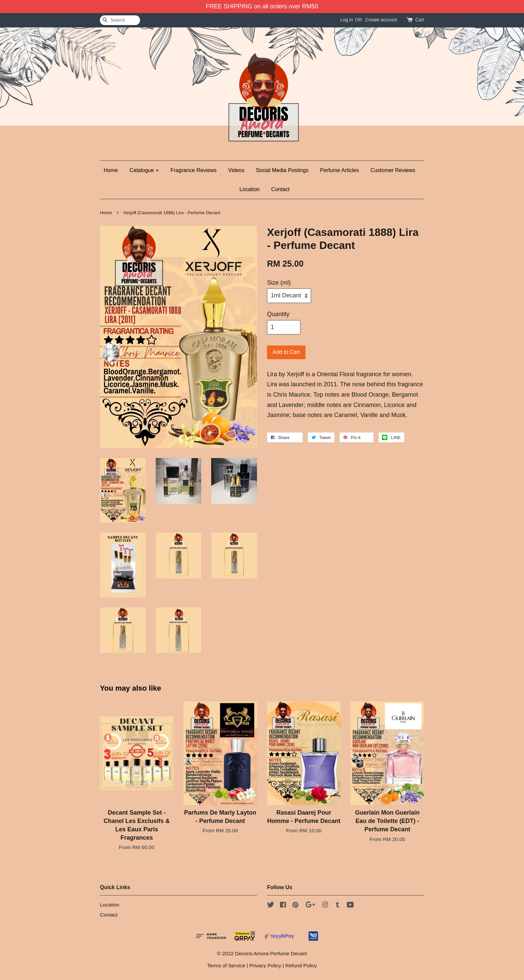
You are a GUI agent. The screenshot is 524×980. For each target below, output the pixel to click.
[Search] (120, 20)
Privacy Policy (265, 965)
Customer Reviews (393, 170)
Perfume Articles (340, 170)
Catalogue (144, 170)
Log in (347, 20)
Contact (280, 189)
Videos (236, 170)
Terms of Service (226, 965)
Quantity (278, 314)
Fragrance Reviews (193, 170)
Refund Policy (301, 965)
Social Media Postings (282, 170)
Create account (381, 20)
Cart (420, 20)
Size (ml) (279, 283)
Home (111, 170)
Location (249, 189)
